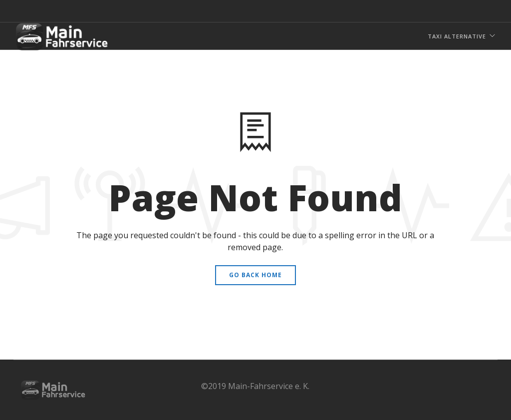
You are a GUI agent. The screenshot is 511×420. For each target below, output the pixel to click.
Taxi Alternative (457, 36)
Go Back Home (255, 275)
